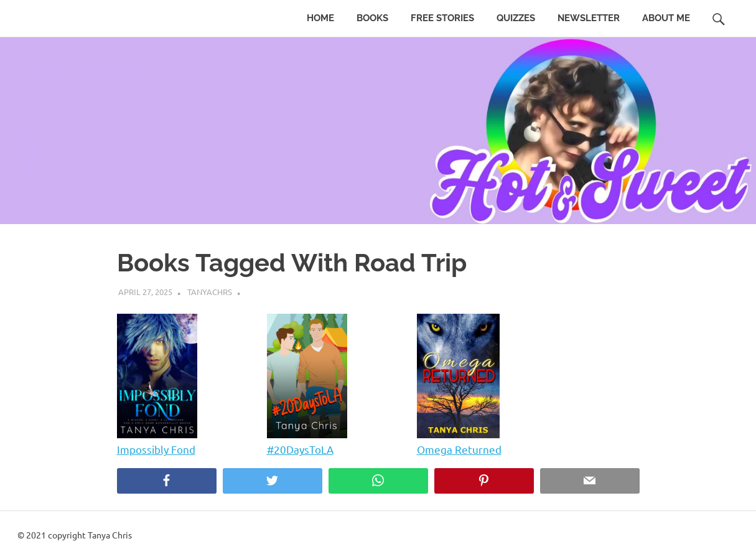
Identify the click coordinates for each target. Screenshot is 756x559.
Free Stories (442, 18)
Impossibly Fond (156, 449)
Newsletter (589, 18)
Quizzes (516, 18)
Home (320, 18)
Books (372, 18)
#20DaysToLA (300, 449)
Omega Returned (459, 449)
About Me (666, 18)
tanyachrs (210, 292)
